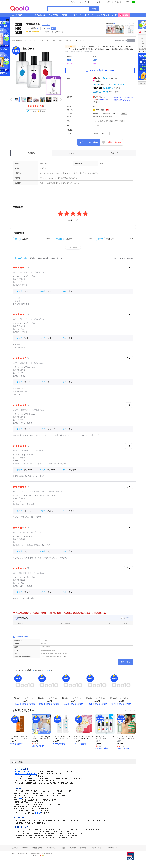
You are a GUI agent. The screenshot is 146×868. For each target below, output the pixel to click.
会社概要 (15, 848)
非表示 (128, 618)
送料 (70, 110)
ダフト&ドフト (71, 46)
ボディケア (69, 40)
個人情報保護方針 (37, 848)
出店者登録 (72, 848)
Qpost (101, 2)
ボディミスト (80, 40)
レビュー (73, 153)
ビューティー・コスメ (34, 40)
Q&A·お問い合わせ (57, 32)
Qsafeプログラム (112, 848)
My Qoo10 (83, 2)
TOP (140, 83)
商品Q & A (115, 153)
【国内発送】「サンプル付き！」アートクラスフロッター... (25, 698)
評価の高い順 (43, 258)
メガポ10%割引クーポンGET (100, 71)
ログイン (74, 2)
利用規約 (25, 848)
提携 (63, 848)
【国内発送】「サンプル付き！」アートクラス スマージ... (73, 698)
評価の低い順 (57, 258)
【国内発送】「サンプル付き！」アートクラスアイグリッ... (121, 698)
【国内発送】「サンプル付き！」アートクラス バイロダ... (97, 698)
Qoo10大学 (127, 2)
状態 (19, 623)
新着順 (32, 258)
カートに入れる (89, 142)
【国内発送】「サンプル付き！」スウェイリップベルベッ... (49, 698)
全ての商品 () (33, 28)
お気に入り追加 (111, 142)
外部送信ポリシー (52, 848)
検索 (94, 9)
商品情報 (31, 153)
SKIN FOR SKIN (33, 24)
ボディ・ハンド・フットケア (53, 40)
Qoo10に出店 (116, 2)
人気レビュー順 (21, 258)
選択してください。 (101, 134)
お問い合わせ (125, 662)
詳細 (96, 102)
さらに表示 (72, 247)
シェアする (32, 111)
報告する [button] (43, 111)
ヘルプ (107, 2)
